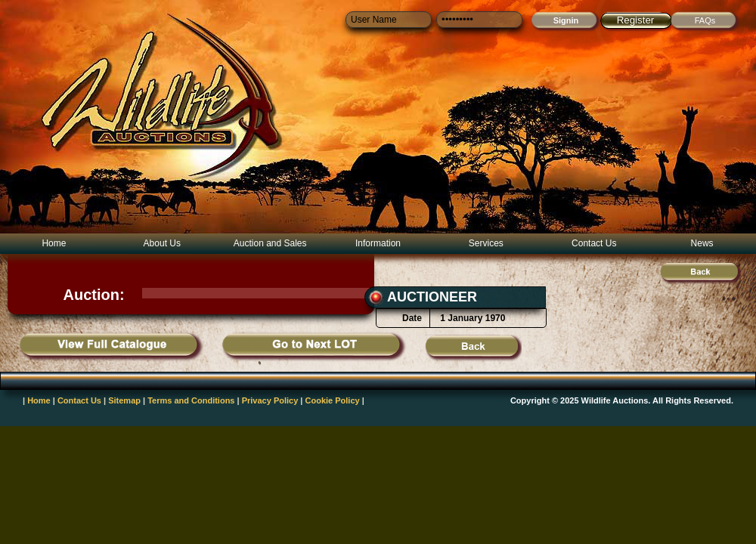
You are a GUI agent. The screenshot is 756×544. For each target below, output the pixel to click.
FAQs (705, 20)
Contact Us (594, 243)
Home (54, 243)
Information (378, 243)
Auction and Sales (270, 243)
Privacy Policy (270, 400)
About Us (162, 243)
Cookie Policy (333, 400)
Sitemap (124, 400)
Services (486, 243)
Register (636, 20)
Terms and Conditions (191, 400)
